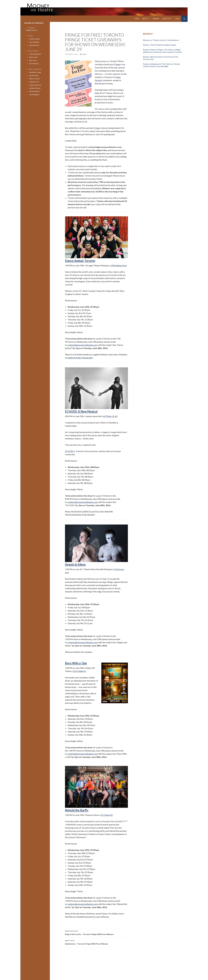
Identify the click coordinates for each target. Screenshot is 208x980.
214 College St (79, 671)
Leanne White (34, 42)
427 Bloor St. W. (110, 416)
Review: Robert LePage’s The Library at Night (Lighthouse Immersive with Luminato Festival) (162, 51)
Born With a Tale (76, 663)
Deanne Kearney (35, 85)
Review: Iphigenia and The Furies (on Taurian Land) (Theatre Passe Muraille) (162, 65)
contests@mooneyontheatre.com (83, 345)
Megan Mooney (31, 30)
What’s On (166, 19)
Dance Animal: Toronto (80, 261)
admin (84, 54)
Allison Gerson (35, 79)
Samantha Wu (34, 45)
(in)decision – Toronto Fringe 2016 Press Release (96, 942)
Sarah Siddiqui (34, 95)
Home (137, 19)
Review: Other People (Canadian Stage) (159, 45)
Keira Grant (33, 57)
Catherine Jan (34, 82)
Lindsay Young (34, 39)
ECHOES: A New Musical (96, 390)
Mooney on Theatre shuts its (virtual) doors (161, 40)
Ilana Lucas (33, 60)
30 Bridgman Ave (119, 265)
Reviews (156, 19)
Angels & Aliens (75, 564)
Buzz (177, 19)
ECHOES (69, 451)
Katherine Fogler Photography (80, 358)
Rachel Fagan (34, 75)
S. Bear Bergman (35, 54)
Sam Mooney (34, 64)
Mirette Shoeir (34, 91)
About (145, 19)
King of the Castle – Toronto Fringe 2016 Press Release (96, 932)
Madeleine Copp (35, 72)
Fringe (117, 64)
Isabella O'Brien (35, 88)
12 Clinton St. (107, 815)
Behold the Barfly (77, 810)
